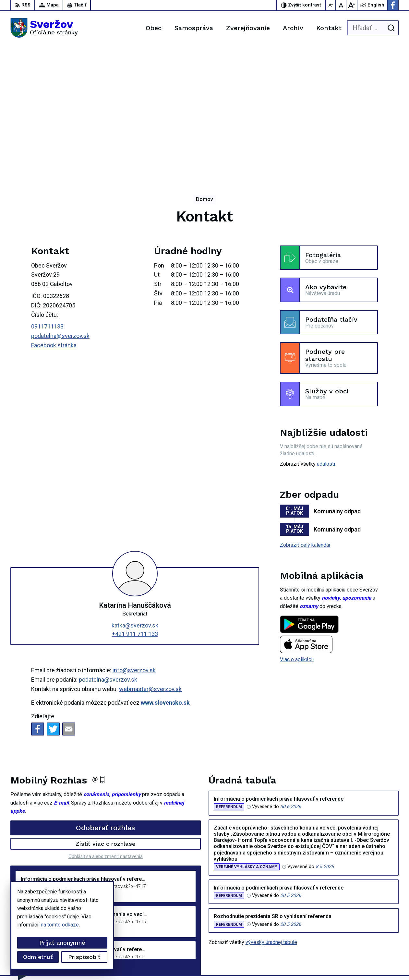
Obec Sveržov (180, 963)
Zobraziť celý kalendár (305, 411)
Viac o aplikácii (297, 526)
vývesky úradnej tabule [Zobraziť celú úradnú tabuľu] (271, 808)
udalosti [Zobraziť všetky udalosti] (326, 330)
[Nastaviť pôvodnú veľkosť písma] (341, 5)
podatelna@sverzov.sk (60, 202)
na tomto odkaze (60, 925)
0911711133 (47, 192)
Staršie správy (32, 832)
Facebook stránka (54, 211)
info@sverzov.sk (134, 536)
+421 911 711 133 (135, 500)
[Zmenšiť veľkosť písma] (331, 5)
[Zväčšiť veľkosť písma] (352, 5)
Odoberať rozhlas (105, 693)
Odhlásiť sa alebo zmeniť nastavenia (106, 722)
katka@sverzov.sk (135, 491)
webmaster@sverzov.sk (150, 555)
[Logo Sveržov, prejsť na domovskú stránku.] (44, 28)
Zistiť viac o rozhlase (106, 710)
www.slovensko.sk (165, 569)
